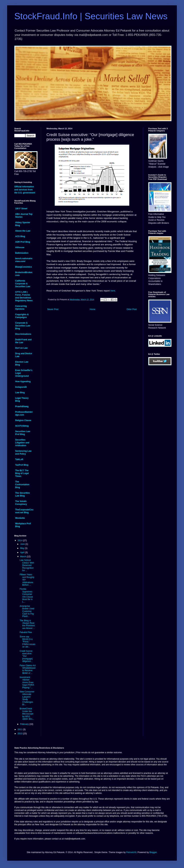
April (23, 552)
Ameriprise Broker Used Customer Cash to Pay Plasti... (27, 611)
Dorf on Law (21, 348)
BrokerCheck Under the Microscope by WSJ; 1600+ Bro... (27, 714)
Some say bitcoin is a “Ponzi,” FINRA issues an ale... (28, 642)
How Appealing (23, 381)
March (23, 557)
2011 (20, 729)
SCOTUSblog (22, 426)
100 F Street (21, 209)
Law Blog (20, 393)
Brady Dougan (84, 261)
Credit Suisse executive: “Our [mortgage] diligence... (26, 656)
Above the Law (23, 231)
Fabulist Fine (26, 632)
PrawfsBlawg (22, 406)
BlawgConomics (23, 267)
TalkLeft (19, 459)
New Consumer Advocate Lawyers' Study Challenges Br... (27, 698)
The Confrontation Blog (22, 485)
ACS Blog (20, 236)
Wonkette (20, 518)
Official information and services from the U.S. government (25, 190)
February (25, 724)
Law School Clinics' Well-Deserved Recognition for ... (27, 565)
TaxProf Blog (22, 465)
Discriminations (23, 334)
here (113, 291)
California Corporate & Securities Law (23, 284)
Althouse (20, 247)
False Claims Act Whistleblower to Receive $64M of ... (28, 669)
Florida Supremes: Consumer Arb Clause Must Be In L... (26, 595)
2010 (20, 734)
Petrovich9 (131, 852)
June (23, 544)
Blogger (153, 852)
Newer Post (53, 309)
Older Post (132, 309)
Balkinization (22, 253)
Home (93, 309)
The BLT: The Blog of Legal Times (22, 473)
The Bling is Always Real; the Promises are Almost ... (27, 624)
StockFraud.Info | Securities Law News (91, 16)
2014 (20, 541)
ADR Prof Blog (23, 242)
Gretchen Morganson (108, 212)
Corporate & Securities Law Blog (23, 326)
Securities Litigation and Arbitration (22, 443)
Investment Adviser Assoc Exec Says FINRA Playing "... (27, 682)
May (23, 548)
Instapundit (21, 387)
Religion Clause (23, 420)
